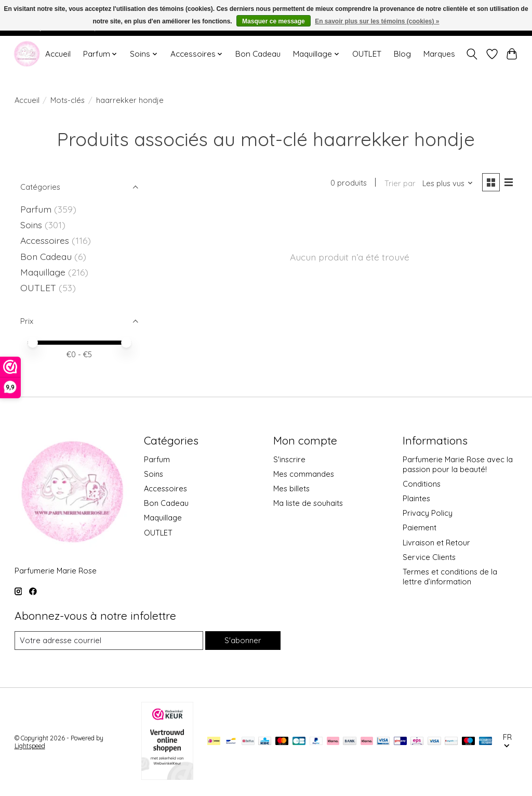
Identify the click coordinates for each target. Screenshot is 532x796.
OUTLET (367, 54)
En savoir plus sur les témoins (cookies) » (377, 21)
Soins (32, 225)
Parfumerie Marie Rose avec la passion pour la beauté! (458, 464)
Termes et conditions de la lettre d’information (450, 577)
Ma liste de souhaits (308, 503)
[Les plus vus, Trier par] (448, 183)
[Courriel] (109, 641)
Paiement (420, 527)
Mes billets (291, 488)
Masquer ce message (274, 21)
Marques (439, 54)
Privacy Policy (428, 513)
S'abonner (243, 640)
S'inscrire (289, 459)
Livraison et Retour (436, 543)
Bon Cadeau (258, 54)
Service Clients (429, 557)
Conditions (422, 484)
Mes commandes (304, 474)
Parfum (36, 209)
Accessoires (46, 240)
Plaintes (416, 498)
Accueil (58, 54)
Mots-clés (68, 100)
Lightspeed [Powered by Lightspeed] (30, 746)
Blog (402, 54)
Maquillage (44, 272)
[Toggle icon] (471, 54)
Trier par (400, 183)
